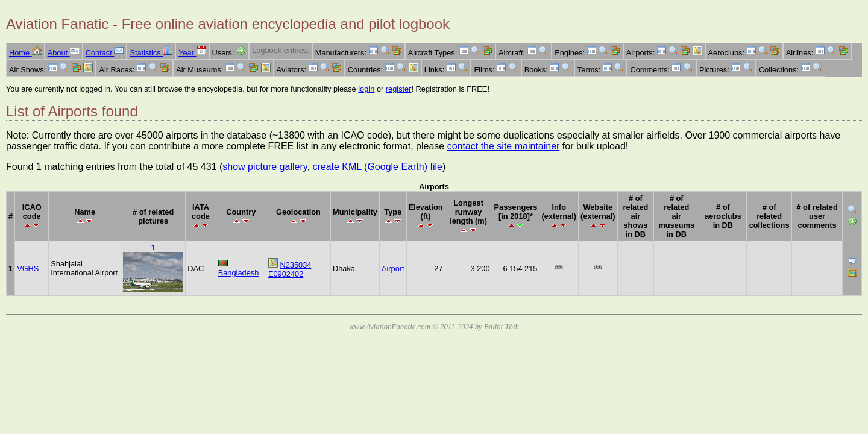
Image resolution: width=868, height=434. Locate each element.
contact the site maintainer (504, 146)
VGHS (28, 269)
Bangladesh (239, 273)
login (366, 89)
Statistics (151, 53)
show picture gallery (265, 167)
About (64, 53)
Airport (393, 269)
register (399, 89)
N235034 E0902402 (290, 269)
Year (192, 53)
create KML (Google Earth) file (377, 167)
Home (25, 53)
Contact (105, 53)
